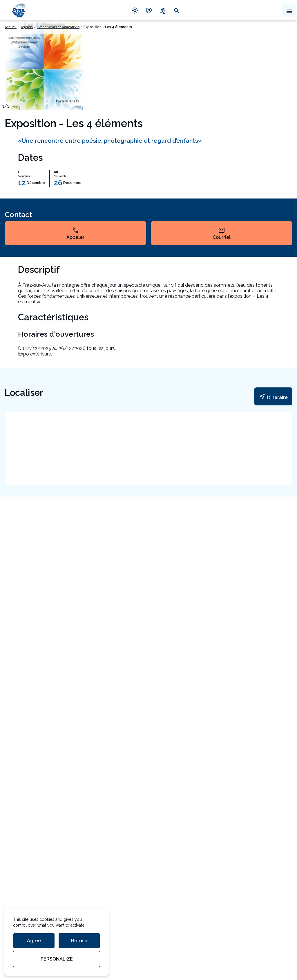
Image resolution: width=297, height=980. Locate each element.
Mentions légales (22, 916)
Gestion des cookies (26, 929)
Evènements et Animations (58, 27)
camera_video (149, 10)
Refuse (79, 941)
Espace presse (20, 844)
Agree (34, 941)
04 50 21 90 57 (60, 715)
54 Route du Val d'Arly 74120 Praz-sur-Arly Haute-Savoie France (29, 659)
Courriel (222, 233)
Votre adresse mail (26, 754)
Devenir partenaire (24, 831)
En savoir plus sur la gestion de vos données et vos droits (49, 792)
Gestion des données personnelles (41, 941)
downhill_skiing (163, 10)
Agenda (27, 27)
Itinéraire (273, 397)
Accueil (11, 27)
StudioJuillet (17, 954)
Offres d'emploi (20, 856)
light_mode (135, 10)
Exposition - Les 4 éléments (108, 27)
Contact (18, 715)
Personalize (57, 959)
